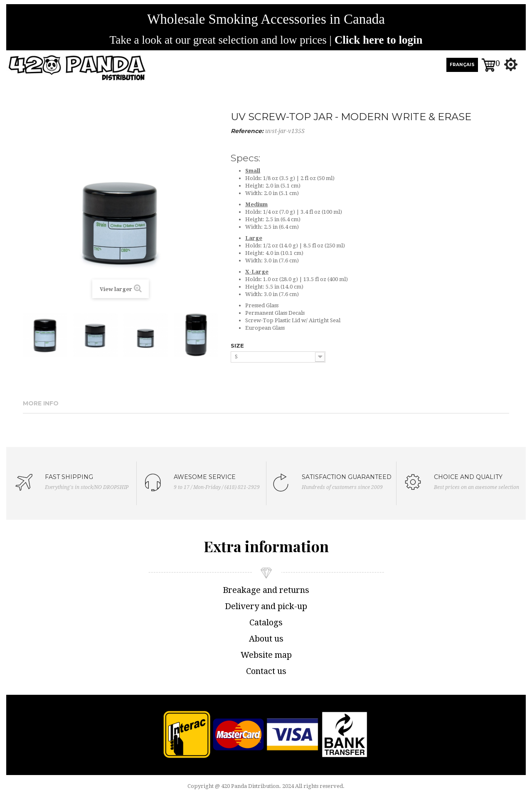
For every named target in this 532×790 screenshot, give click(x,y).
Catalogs (266, 622)
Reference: (247, 131)
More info (41, 403)
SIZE (238, 346)
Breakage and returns (266, 590)
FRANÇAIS (462, 65)
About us (266, 639)
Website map (266, 655)
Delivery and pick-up (266, 606)
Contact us (266, 671)
